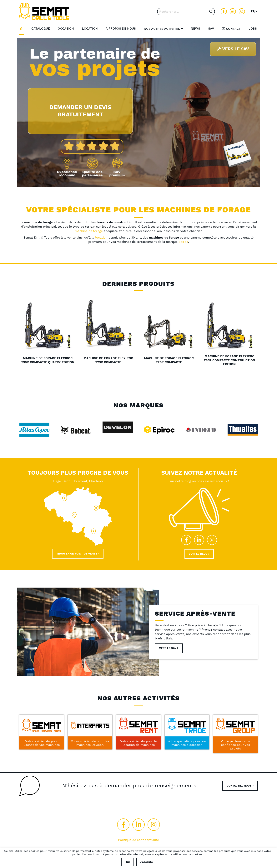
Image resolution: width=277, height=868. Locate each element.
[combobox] (186, 12)
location (102, 238)
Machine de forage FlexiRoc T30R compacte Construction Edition (229, 360)
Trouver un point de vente (78, 554)
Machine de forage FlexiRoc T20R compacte (169, 360)
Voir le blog (199, 554)
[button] (254, 12)
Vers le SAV (233, 49)
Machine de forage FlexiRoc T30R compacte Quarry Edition (48, 360)
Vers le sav (169, 648)
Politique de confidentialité (138, 840)
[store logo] (44, 12)
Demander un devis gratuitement (80, 111)
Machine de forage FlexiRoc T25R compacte (108, 360)
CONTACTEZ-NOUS (240, 786)
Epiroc (183, 242)
